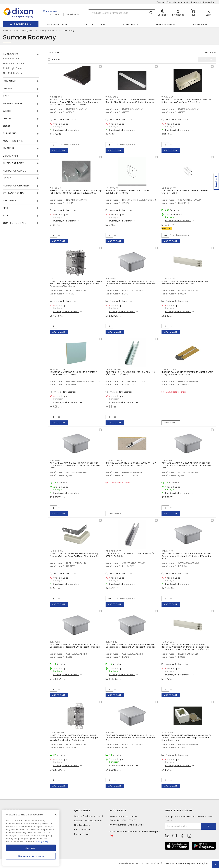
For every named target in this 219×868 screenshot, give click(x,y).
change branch (72, 14)
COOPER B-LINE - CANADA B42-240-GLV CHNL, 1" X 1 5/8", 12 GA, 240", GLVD (131, 373)
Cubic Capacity (14, 163)
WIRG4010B (167, 97)
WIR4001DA (55, 188)
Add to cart (59, 150)
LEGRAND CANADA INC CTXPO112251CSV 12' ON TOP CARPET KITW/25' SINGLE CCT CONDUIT (131, 464)
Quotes (160, 2)
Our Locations (82, 825)
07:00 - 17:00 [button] (52, 15)
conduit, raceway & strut (24, 30)
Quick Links (82, 810)
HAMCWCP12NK (57, 369)
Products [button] (21, 24)
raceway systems (47, 30)
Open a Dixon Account (178, 2)
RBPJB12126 (111, 642)
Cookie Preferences (125, 863)
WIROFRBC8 (56, 97)
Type (6, 96)
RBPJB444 (55, 460)
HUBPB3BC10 (168, 279)
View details (171, 423)
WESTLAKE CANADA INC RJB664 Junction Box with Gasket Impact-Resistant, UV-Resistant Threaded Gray (131, 738)
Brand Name (11, 156)
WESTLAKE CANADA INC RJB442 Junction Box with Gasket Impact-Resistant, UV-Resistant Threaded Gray (131, 284)
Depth (7, 118)
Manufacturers (166, 24)
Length (8, 89)
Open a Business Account (89, 816)
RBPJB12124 (167, 551)
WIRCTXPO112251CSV (116, 460)
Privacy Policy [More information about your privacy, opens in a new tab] (42, 841)
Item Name (9, 81)
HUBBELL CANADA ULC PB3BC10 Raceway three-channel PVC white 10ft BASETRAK (185, 283)
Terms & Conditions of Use (148, 863)
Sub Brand (10, 133)
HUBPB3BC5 (168, 642)
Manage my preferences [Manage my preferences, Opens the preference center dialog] (31, 856)
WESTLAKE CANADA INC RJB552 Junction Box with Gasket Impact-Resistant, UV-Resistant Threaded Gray (75, 647)
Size (5, 215)
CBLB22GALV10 (169, 188)
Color (7, 126)
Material (9, 148)
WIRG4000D (112, 97)
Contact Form (82, 834)
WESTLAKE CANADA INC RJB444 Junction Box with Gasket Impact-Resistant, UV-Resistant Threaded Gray (75, 465)
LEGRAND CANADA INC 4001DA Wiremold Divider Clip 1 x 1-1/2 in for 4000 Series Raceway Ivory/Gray (76, 192)
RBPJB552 (55, 642)
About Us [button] (198, 24)
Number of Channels (16, 186)
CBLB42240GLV (113, 369)
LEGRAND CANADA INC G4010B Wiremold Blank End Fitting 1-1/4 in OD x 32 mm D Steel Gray (186, 101)
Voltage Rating (13, 193)
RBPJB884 (167, 460)
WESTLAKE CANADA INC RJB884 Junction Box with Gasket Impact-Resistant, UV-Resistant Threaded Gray (187, 465)
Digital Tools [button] (93, 24)
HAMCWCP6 (112, 188)
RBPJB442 (111, 279)
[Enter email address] (183, 826)
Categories (11, 54)
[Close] (56, 815)
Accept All (31, 848)
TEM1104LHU (56, 279)
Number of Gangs (15, 171)
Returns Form (82, 829)
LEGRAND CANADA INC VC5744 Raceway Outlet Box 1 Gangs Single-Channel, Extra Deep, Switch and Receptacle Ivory (188, 738)
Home (6, 30)
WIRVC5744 (168, 733)
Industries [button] (129, 24)
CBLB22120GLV (113, 551)
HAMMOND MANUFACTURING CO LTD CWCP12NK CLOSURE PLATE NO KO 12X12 (73, 373)
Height (7, 178)
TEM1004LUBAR (57, 733)
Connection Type (14, 223)
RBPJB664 (111, 733)
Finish (7, 208)
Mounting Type (13, 141)
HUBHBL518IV (56, 551)
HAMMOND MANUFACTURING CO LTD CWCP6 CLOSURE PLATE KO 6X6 (128, 192)
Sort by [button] (209, 52)
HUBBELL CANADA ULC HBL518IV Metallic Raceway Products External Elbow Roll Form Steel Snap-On (74, 555)
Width (7, 111)
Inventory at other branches (66, 130)
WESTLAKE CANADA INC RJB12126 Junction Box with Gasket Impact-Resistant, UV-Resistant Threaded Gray (131, 647)
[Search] (122, 13)
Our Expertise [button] (56, 24)
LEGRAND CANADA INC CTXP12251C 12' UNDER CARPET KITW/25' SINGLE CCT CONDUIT (188, 373)
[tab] (21, 54)
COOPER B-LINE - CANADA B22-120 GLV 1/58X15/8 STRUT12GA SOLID (130, 555)
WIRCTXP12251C (170, 369)
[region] (31, 838)
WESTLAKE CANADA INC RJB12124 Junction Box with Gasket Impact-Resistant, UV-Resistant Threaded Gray (187, 556)
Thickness (10, 201)
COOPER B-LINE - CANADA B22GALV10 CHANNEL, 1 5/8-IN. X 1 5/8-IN (186, 192)
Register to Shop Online (203, 2)
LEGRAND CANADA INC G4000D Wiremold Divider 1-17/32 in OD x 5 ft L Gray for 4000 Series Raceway (131, 101)
